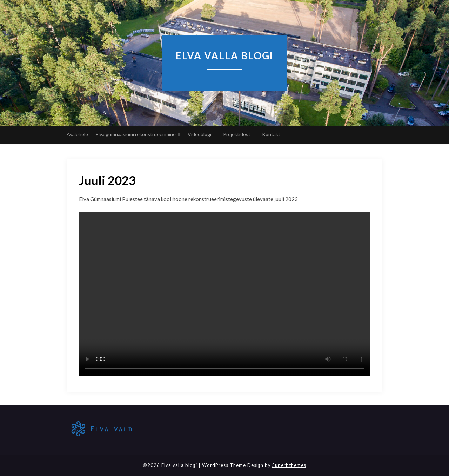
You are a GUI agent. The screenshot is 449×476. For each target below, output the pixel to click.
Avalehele (77, 134)
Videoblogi (199, 134)
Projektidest (237, 134)
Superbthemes (289, 465)
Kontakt (271, 134)
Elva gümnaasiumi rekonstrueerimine (136, 134)
